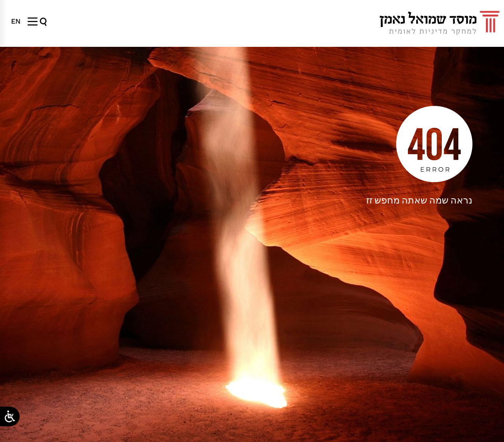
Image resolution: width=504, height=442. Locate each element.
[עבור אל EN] (16, 21)
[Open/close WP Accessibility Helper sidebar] (10, 416)
